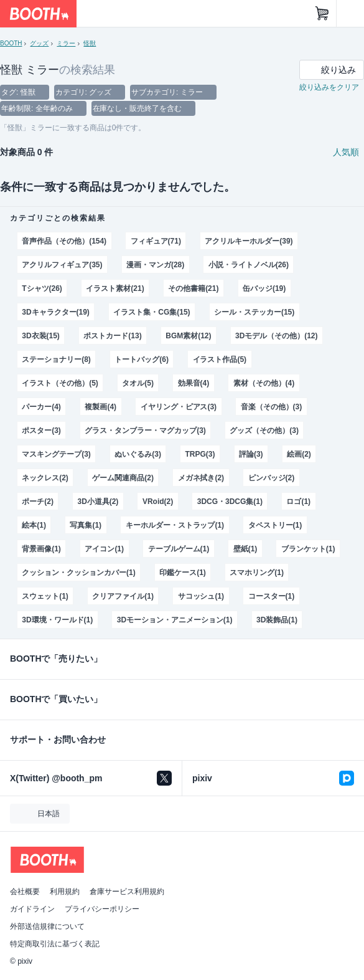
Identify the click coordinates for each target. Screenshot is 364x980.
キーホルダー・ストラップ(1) (175, 525)
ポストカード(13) (112, 336)
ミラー (66, 43)
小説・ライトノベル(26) (249, 265)
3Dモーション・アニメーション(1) (175, 620)
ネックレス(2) (45, 478)
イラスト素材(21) (115, 288)
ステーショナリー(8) (56, 359)
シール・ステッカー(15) (254, 312)
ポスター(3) (41, 431)
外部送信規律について (47, 926)
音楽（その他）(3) (272, 407)
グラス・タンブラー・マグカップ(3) (145, 431)
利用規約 (65, 892)
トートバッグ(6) (142, 359)
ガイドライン (32, 909)
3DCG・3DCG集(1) (230, 502)
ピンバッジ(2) (272, 478)
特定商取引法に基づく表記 (55, 944)
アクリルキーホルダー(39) (249, 241)
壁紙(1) (245, 549)
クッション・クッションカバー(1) (78, 573)
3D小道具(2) (98, 502)
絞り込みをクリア (329, 87)
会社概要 (25, 892)
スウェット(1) (45, 596)
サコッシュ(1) (201, 596)
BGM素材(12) (188, 336)
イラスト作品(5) (220, 359)
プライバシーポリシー (102, 909)
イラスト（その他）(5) (60, 383)
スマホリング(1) (257, 573)
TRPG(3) (200, 454)
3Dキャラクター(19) (56, 312)
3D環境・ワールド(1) (57, 620)
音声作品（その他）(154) (64, 241)
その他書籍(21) (193, 288)
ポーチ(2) (38, 502)
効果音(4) (194, 383)
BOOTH (11, 43)
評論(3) (251, 454)
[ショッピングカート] (322, 14)
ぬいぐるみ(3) (138, 454)
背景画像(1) (41, 549)
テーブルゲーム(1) (179, 549)
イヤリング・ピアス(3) (179, 407)
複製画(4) (100, 407)
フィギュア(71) (156, 241)
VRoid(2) (158, 502)
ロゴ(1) (298, 502)
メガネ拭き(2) (201, 478)
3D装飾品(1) (277, 620)
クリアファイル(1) (123, 596)
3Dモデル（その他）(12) (276, 336)
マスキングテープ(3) (56, 454)
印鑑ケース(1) (183, 573)
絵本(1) (34, 525)
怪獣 (90, 43)
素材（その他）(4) (264, 383)
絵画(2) (299, 454)
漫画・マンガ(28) (155, 265)
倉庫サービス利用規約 (127, 892)
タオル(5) (138, 383)
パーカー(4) (41, 407)
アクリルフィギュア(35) (62, 265)
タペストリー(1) (275, 525)
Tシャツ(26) (42, 288)
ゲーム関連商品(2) (123, 478)
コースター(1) (272, 596)
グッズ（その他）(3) (264, 431)
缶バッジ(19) (264, 288)
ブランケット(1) (308, 549)
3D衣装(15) (41, 336)
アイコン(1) (104, 549)
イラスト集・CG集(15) (152, 312)
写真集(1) (86, 525)
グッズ (39, 43)
